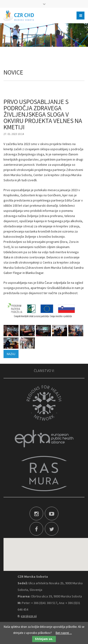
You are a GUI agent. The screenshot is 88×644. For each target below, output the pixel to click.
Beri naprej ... (64, 633)
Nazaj (11, 354)
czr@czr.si (29, 616)
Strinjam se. (44, 639)
